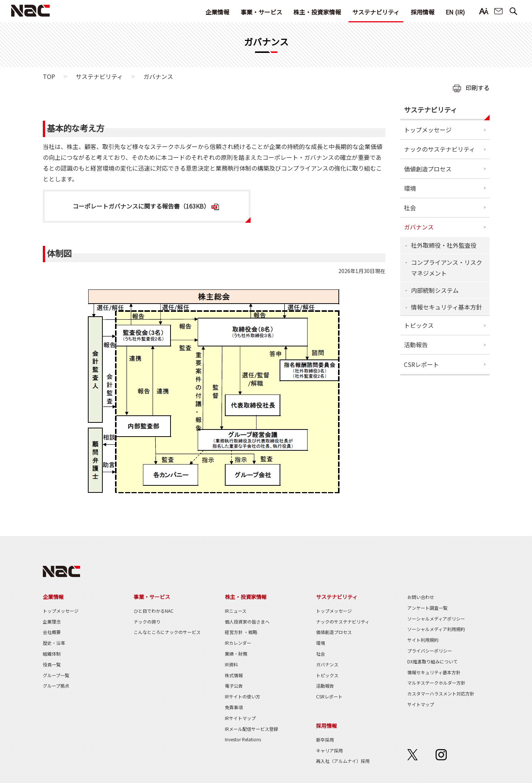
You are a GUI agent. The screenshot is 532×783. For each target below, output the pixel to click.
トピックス (419, 325)
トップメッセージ (428, 130)
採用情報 (423, 12)
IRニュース (236, 611)
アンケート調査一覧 (427, 608)
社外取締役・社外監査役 (444, 245)
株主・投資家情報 (317, 12)
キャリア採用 (329, 750)
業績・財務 (236, 654)
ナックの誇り (147, 622)
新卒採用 (325, 740)
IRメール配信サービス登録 (251, 729)
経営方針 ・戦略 (241, 632)
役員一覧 (52, 664)
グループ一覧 (56, 675)
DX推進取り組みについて (432, 661)
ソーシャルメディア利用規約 (436, 629)
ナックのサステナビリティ (439, 149)
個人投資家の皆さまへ (247, 622)
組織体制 (52, 654)
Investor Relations (243, 739)
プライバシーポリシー (430, 651)
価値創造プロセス (428, 169)
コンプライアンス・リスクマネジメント (447, 268)
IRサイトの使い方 (243, 696)
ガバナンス (419, 227)
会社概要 (52, 632)
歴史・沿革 (54, 643)
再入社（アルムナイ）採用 (343, 761)
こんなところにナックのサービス (167, 632)
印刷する (478, 88)
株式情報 (234, 675)
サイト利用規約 (423, 640)
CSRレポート (421, 364)
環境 (410, 188)
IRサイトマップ (240, 718)
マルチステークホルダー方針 (436, 683)
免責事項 (234, 707)
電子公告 (234, 686)
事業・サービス (261, 12)
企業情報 (217, 12)
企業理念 (52, 622)
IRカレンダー (238, 643)
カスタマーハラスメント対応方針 (441, 693)
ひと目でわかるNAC (154, 611)
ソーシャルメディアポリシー (436, 619)
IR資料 (231, 664)
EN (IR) (455, 12)
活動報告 (416, 345)
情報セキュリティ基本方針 (447, 307)
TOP (49, 76)
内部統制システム (435, 290)
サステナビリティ (376, 12)
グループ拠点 (56, 686)
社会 (410, 207)
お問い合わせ (498, 11)
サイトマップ (421, 704)
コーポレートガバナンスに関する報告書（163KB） (141, 206)
